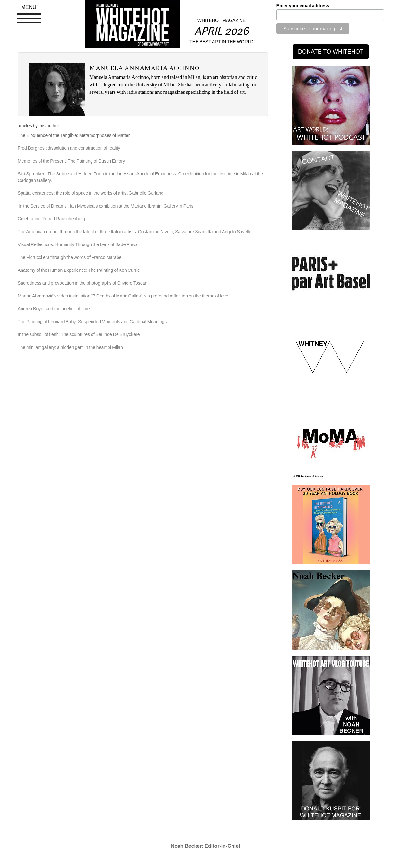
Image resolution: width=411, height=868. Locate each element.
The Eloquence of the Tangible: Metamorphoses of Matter (74, 135)
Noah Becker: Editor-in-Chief (206, 846)
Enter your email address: (304, 6)
